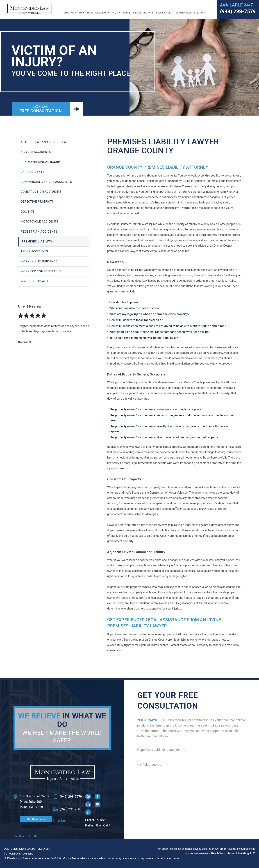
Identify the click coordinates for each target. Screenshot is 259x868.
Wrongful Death (34, 281)
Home (65, 13)
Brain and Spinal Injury (41, 162)
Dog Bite (28, 212)
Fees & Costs (164, 13)
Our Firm (77, 13)
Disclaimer (44, 849)
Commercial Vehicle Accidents (46, 182)
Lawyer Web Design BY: (198, 854)
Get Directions (36, 819)
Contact (200, 13)
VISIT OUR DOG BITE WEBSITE (18, 854)
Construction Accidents (41, 192)
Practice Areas (97, 13)
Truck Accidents (34, 251)
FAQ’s (115, 13)
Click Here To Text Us (25, 836)
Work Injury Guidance (39, 261)
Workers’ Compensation (41, 271)
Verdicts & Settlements (138, 13)
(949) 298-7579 (238, 11)
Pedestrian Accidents (39, 232)
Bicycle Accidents (36, 152)
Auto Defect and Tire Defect (44, 142)
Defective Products (37, 202)
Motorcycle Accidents (40, 222)
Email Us (59, 821)
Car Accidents (33, 172)
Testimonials (183, 13)
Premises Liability (37, 241)
